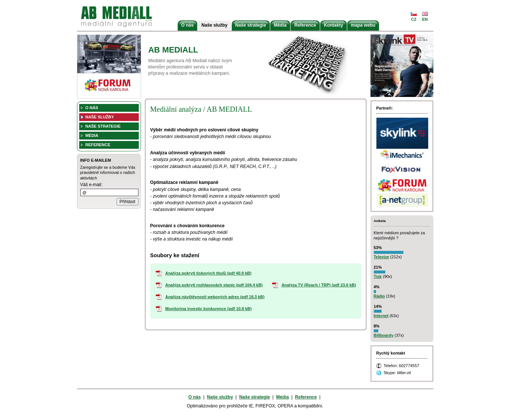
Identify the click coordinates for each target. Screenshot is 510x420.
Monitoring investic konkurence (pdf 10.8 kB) (209, 309)
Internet (381, 316)
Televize (382, 257)
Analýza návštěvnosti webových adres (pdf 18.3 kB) (215, 297)
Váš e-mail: (91, 185)
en (425, 19)
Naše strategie (251, 25)
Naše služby (214, 25)
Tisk (378, 276)
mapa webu (363, 25)
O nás (188, 25)
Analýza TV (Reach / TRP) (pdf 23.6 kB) (319, 285)
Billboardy (384, 335)
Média (280, 25)
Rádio (379, 296)
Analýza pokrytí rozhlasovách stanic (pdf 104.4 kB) (214, 285)
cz (414, 19)
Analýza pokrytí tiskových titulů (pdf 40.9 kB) (209, 273)
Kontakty (333, 25)
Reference (305, 25)
